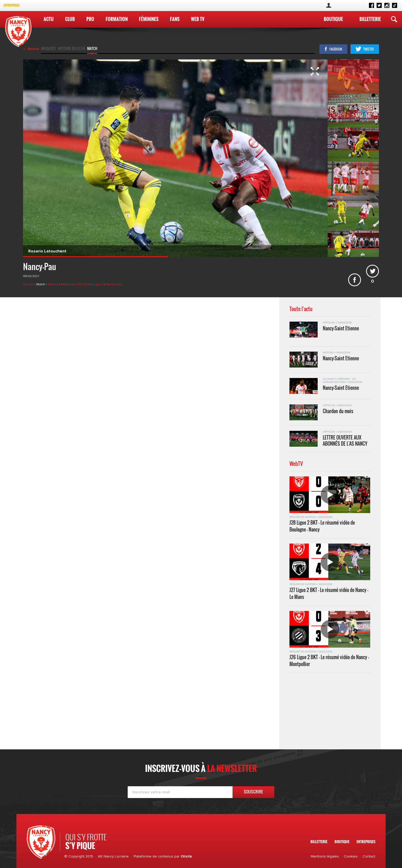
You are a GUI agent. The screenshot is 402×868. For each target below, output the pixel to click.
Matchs (54, 284)
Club (70, 19)
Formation (117, 19)
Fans (175, 19)
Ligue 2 (99, 284)
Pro (90, 19)
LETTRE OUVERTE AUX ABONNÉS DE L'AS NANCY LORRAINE (345, 440)
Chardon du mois (338, 411)
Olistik (186, 856)
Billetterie (370, 19)
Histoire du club (72, 49)
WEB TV (198, 19)
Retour (34, 49)
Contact (369, 856)
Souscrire (253, 792)
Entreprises (12, 5)
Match (92, 49)
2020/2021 (83, 284)
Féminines (149, 19)
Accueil (29, 284)
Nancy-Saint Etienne (341, 328)
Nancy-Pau (114, 284)
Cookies (351, 856)
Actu (49, 19)
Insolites (48, 49)
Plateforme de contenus (153, 856)
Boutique (333, 19)
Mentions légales (325, 856)
